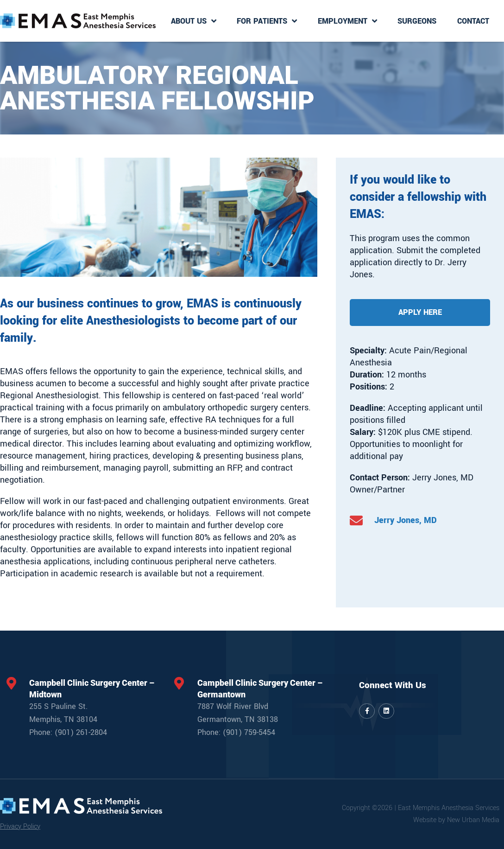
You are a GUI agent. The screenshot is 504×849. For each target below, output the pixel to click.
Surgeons (417, 21)
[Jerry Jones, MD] (356, 521)
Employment (347, 21)
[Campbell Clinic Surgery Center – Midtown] (11, 683)
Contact (473, 21)
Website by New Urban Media (456, 820)
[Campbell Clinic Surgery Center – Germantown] (179, 683)
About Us (194, 21)
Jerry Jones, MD (406, 520)
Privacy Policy (20, 827)
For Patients (267, 21)
